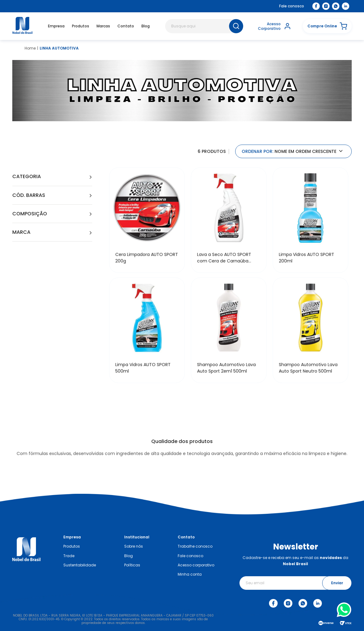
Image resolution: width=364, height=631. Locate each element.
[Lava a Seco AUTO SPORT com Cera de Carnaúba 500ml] (229, 220)
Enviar (337, 583)
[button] (327, 26)
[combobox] (204, 26)
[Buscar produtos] (236, 26)
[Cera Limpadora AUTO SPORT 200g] (147, 220)
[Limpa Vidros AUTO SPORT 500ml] (147, 330)
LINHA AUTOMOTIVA (59, 48)
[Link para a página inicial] (30, 48)
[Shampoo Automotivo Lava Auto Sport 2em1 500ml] (229, 330)
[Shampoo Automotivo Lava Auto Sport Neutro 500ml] (311, 330)
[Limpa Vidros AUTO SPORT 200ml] (311, 220)
